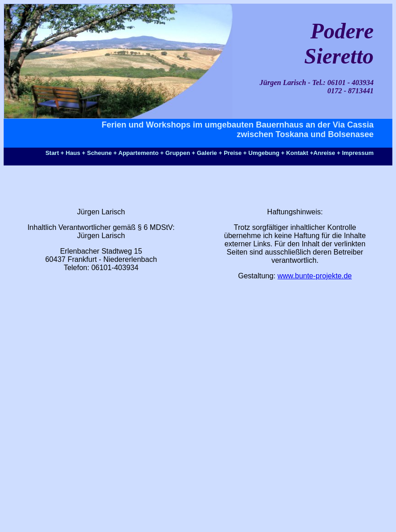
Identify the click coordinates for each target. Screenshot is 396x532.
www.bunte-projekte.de (315, 276)
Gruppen (178, 153)
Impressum (358, 153)
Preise (233, 153)
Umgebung (264, 153)
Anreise (324, 153)
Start (52, 153)
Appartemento (138, 153)
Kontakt (297, 153)
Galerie (207, 153)
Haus (73, 153)
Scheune (99, 153)
